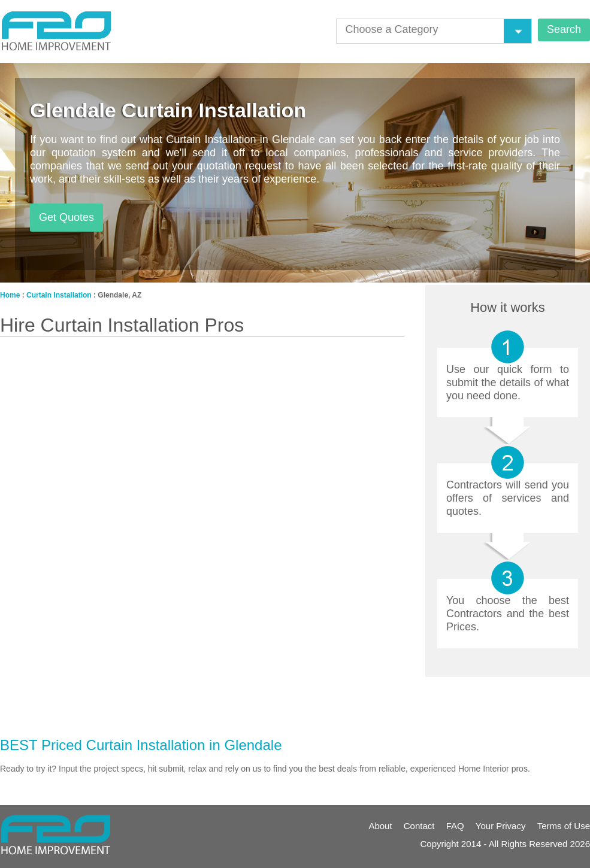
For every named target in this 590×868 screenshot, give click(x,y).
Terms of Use (564, 826)
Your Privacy (501, 826)
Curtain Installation (59, 295)
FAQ (455, 826)
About (380, 826)
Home (10, 295)
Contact (419, 826)
